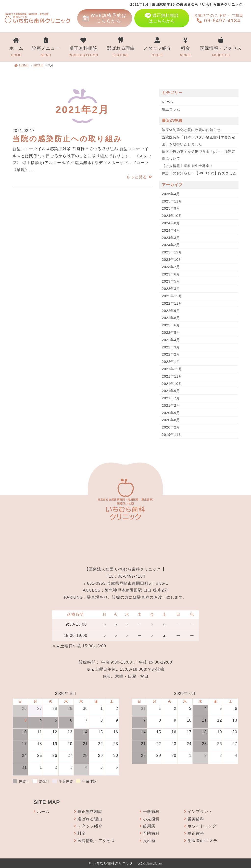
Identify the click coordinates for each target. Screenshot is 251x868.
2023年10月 (172, 260)
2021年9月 (171, 391)
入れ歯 (149, 841)
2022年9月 (171, 311)
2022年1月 (171, 362)
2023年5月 (171, 281)
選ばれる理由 (121, 48)
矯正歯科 (196, 833)
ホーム (16, 48)
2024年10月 (172, 216)
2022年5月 (171, 333)
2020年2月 (171, 427)
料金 (186, 48)
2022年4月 (171, 340)
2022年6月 (171, 325)
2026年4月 (171, 194)
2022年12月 (172, 296)
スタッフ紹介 (157, 48)
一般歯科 (151, 812)
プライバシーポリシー (150, 863)
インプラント (200, 812)
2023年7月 (171, 267)
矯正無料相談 (83, 48)
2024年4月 (171, 230)
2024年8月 (171, 223)
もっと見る (139, 177)
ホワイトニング (202, 826)
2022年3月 (171, 347)
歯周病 (149, 826)
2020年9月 (171, 413)
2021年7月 (171, 398)
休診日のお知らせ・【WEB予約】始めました (199, 173)
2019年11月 (172, 435)
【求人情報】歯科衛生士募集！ (188, 166)
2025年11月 (172, 201)
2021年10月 (172, 384)
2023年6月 (171, 274)
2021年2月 (171, 405)
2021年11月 (172, 376)
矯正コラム (171, 109)
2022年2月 (171, 354)
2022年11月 (172, 303)
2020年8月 (171, 420)
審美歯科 (196, 819)
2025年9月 (171, 208)
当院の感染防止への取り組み (67, 139)
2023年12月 (172, 252)
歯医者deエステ (202, 841)
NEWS (167, 102)
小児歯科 (151, 819)
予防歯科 (151, 833)
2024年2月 (171, 245)
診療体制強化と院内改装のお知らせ (191, 130)
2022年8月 (171, 318)
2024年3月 (171, 238)
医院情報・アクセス (221, 48)
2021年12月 (172, 369)
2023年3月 (171, 289)
